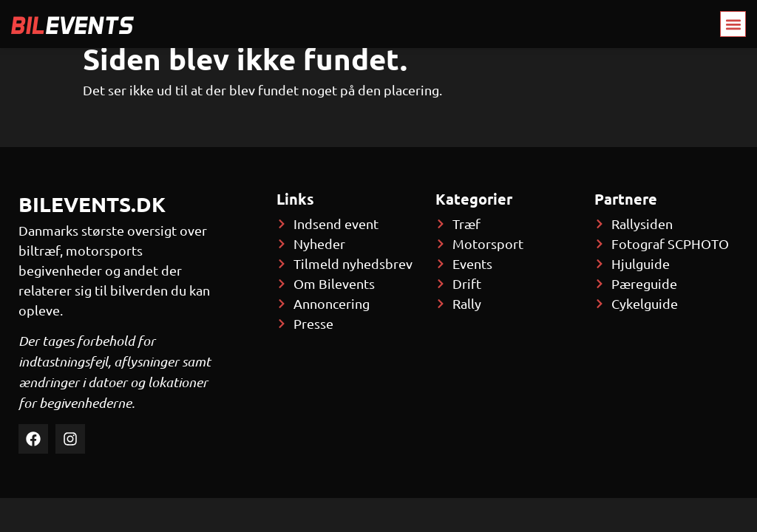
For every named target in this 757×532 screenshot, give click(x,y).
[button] (733, 24)
